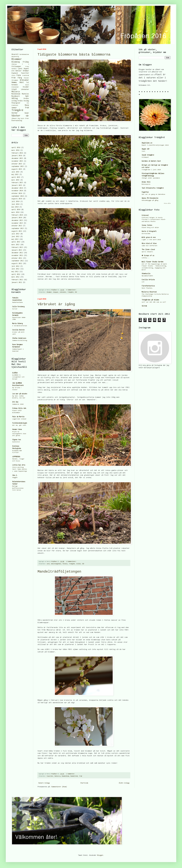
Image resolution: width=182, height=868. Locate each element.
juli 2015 (15, 172)
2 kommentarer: (72, 562)
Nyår (27, 96)
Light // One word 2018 (151, 240)
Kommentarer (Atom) (59, 787)
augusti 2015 (17, 169)
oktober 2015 (17, 164)
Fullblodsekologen (20, 423)
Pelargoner (16, 103)
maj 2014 (15, 207)
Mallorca (57, 776)
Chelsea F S (20, 64)
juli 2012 (15, 266)
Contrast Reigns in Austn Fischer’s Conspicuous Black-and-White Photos (154, 220)
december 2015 (17, 158)
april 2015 (16, 177)
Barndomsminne (24, 55)
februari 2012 (17, 280)
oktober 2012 (17, 258)
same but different (149, 246)
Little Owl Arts (19, 465)
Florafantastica (148, 286)
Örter (27, 119)
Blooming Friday (20, 62)
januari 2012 (17, 283)
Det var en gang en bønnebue (153, 194)
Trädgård (70, 292)
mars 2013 (15, 245)
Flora (13, 76)
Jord (48, 564)
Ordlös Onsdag (23, 101)
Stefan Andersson (19, 338)
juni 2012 (15, 269)
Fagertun (145, 192)
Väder (27, 113)
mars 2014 (15, 212)
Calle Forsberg (18, 307)
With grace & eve (149, 238)
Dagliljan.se (147, 143)
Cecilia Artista (148, 280)
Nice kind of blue (149, 244)
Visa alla (167, 203)
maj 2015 (15, 175)
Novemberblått (147, 276)
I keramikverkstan (20, 326)
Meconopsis (146, 184)
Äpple (22, 119)
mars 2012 (15, 277)
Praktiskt (15, 105)
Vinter (15, 113)
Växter (16, 116)
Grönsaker (24, 80)
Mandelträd (74, 776)
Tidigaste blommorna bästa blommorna (74, 55)
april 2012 (16, 274)
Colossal (145, 215)
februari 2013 (17, 247)
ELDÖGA (15, 373)
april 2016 (16, 148)
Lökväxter (63, 292)
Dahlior (18, 71)
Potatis (65, 564)
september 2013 (18, 229)
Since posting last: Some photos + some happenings (20, 469)
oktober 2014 (17, 194)
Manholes (25, 94)
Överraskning (17, 121)
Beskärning (15, 57)
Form (19, 75)
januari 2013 (17, 250)
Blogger (100, 855)
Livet (14, 89)
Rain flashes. (147, 288)
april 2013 (16, 242)
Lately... (146, 258)
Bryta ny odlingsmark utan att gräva (19, 434)
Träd (81, 776)
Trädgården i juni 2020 (151, 170)
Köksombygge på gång (150, 200)
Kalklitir (16, 442)
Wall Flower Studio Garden (153, 262)
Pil (28, 103)
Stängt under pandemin (151, 178)
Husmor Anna (17, 430)
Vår (76, 292)
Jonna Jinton (147, 225)
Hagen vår (146, 149)
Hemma (14, 82)
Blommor (49, 292)
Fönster (26, 78)
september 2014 (18, 196)
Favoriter (50, 776)
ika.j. (15, 475)
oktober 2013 (17, 226)
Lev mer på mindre (20, 394)
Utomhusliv (146, 274)
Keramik (15, 85)
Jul (28, 83)
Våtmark (14, 119)
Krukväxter (15, 87)
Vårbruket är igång (56, 304)
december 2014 (17, 188)
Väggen (15, 478)
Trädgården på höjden (150, 300)
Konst (27, 85)
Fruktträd (26, 76)
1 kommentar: (71, 774)
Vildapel (145, 157)
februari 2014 (17, 215)
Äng (19, 119)
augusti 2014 (17, 199)
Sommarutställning (20, 341)
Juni (143, 151)
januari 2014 (17, 218)
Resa (27, 105)
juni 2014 (15, 204)
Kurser (15, 309)
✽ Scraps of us (148, 256)
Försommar (15, 80)
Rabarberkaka (17, 302)
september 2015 (18, 167)
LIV (143, 282)
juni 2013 (15, 237)
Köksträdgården (56, 564)
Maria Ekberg (17, 324)
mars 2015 (15, 180)
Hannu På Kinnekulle (150, 198)
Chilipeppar (16, 67)
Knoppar (56, 292)
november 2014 (17, 191)
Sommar (14, 108)
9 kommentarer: (72, 290)
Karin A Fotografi (149, 231)
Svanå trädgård (148, 155)
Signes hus (17, 440)
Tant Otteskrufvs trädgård (153, 188)
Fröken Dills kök (19, 408)
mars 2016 (15, 150)
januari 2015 (17, 185)
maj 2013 (15, 239)
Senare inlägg (44, 783)
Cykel (20, 69)
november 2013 (17, 223)
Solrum (144, 306)
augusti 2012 (17, 264)
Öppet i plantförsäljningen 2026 (155, 145)
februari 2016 (17, 153)
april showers (147, 252)
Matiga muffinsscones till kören (18, 488)
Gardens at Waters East (151, 161)
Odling (15, 98)
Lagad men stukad (19, 419)
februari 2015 (17, 183)
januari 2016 (17, 156)
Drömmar (26, 71)
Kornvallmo (146, 234)
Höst (22, 82)
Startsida (84, 783)
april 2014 (16, 210)
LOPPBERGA (16, 457)
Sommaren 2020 (18, 404)
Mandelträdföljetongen (59, 572)
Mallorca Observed (149, 292)
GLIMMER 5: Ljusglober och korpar (18, 377)
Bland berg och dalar (150, 228)
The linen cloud (148, 250)
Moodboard (15, 96)
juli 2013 (15, 234)
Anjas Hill (146, 182)
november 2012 (17, 256)
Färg (20, 78)
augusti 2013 (17, 231)
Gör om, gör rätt (19, 425)
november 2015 (17, 161)
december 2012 (17, 253)
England (15, 73)
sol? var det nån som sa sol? (154, 302)
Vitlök (78, 564)
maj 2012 (15, 272)
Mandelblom (65, 776)
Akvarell (15, 54)
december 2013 (17, 220)
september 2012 (18, 261)
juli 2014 (15, 202)
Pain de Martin (18, 417)
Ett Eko (15, 402)
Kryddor (26, 87)
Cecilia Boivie (18, 330)
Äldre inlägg (124, 783)
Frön (14, 78)
